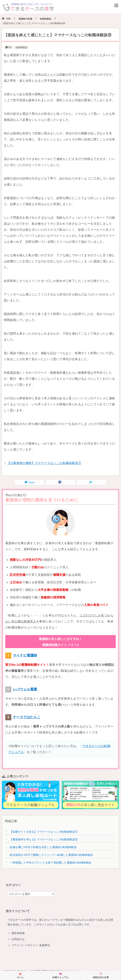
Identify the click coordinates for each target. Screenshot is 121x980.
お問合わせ (18, 939)
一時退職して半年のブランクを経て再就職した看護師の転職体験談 (51, 863)
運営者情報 (18, 933)
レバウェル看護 (25, 689)
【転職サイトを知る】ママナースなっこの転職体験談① (44, 832)
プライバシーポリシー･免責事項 (31, 945)
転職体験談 (21, 47)
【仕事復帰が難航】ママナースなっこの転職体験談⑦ (44, 463)
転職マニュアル (60, 975)
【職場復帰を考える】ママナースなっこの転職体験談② (44, 839)
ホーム (20, 975)
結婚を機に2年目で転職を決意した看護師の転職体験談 (43, 847)
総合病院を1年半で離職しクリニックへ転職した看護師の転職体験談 (51, 855)
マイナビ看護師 (25, 655)
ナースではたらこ (27, 717)
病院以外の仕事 (101, 975)
